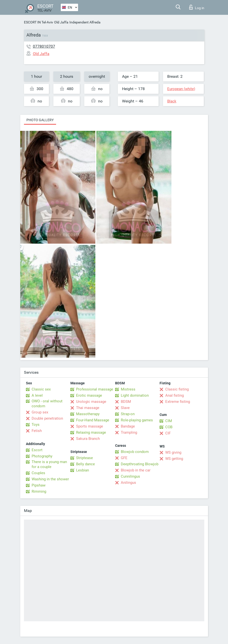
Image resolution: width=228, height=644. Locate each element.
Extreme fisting (178, 402)
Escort (37, 450)
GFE (124, 458)
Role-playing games (137, 420)
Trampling (129, 432)
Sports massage (90, 426)
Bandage (128, 426)
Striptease (84, 458)
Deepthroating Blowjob (140, 464)
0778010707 (44, 46)
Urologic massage (91, 402)
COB (169, 427)
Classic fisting (177, 389)
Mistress (128, 389)
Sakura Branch (88, 439)
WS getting (174, 459)
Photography (42, 456)
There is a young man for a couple (49, 464)
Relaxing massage (91, 432)
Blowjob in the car (136, 470)
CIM (169, 421)
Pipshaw (39, 485)
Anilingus (128, 483)
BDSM (126, 402)
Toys (36, 425)
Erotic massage (89, 395)
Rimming (39, 491)
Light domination (135, 395)
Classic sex (41, 389)
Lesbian (83, 470)
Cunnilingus (130, 476)
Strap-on (128, 414)
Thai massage (88, 408)
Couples (38, 473)
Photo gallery (40, 120)
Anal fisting (175, 395)
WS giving (173, 452)
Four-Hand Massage (93, 420)
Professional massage (95, 389)
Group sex (40, 412)
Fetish (37, 431)
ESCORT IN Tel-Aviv (39, 22)
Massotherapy (88, 414)
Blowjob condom (135, 452)
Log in (197, 7)
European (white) (181, 89)
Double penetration (47, 418)
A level (37, 395)
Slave (125, 408)
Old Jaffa (61, 22)
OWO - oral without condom (47, 404)
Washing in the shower (50, 479)
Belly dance (85, 464)
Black (172, 101)
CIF (168, 433)
